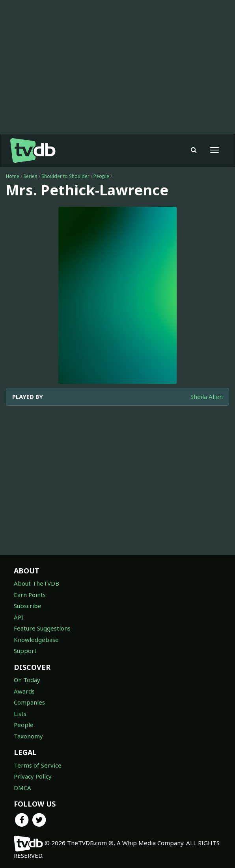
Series (30, 176)
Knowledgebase (36, 640)
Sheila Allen (207, 397)
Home (13, 176)
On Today (27, 680)
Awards (24, 691)
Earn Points (30, 595)
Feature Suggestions (42, 628)
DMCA (22, 788)
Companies (29, 702)
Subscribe (28, 606)
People (101, 176)
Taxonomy (28, 736)
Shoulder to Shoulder (65, 176)
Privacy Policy (33, 776)
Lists (20, 714)
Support (25, 651)
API (19, 617)
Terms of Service (38, 765)
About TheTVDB (36, 583)
